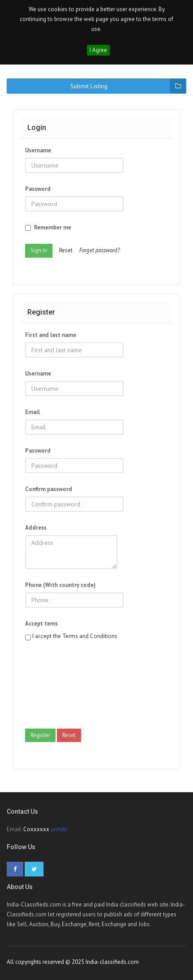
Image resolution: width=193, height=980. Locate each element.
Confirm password (49, 489)
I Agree (98, 50)
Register (40, 735)
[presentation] (62, 687)
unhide (59, 829)
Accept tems (41, 624)
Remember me (48, 227)
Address (36, 528)
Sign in (39, 250)
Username (38, 150)
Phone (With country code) (60, 585)
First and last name (51, 335)
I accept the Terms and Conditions (75, 636)
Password (38, 189)
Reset (66, 250)
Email (32, 412)
